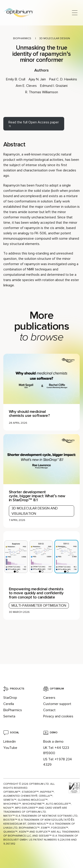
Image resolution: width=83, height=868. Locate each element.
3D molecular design (55, 38)
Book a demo (53, 742)
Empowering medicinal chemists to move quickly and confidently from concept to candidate (36, 593)
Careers (49, 698)
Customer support (57, 704)
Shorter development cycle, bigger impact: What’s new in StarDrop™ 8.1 (37, 496)
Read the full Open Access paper (34, 122)
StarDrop (10, 698)
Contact (49, 710)
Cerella (9, 704)
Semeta (9, 716)
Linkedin (10, 742)
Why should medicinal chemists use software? (29, 414)
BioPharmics (22, 38)
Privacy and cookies (58, 716)
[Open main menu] (75, 13)
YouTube (10, 748)
